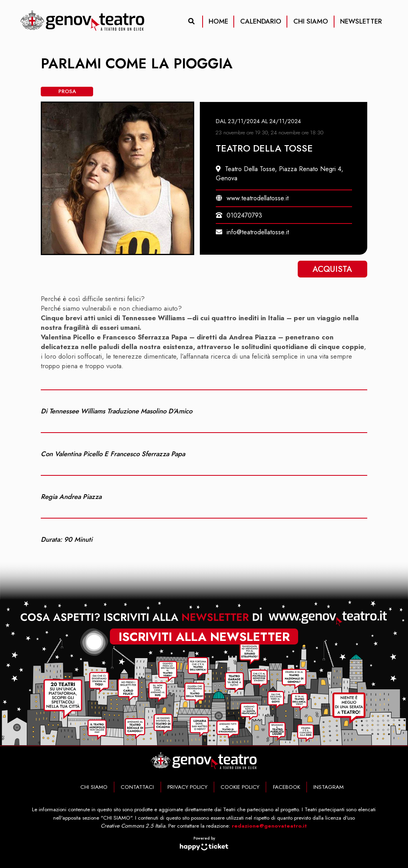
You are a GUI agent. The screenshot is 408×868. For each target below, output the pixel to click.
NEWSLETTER (361, 21)
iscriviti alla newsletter (204, 635)
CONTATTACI (137, 787)
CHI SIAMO (311, 21)
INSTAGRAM (328, 787)
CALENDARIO (261, 21)
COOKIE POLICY (240, 787)
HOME (218, 21)
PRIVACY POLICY (187, 787)
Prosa (67, 91)
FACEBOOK (287, 787)
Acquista (332, 269)
